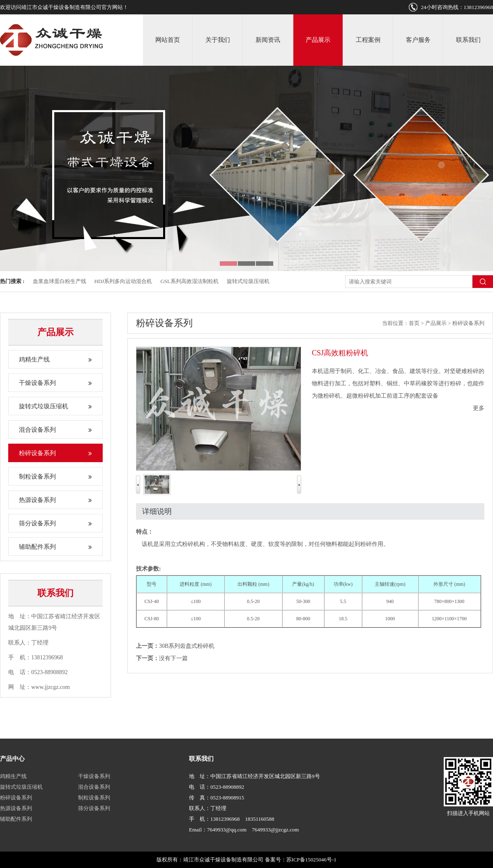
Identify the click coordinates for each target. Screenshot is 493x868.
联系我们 (468, 40)
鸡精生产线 (55, 359)
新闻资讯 (268, 40)
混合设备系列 (55, 430)
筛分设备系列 (55, 523)
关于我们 (218, 40)
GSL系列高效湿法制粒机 (189, 281)
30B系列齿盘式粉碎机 (187, 646)
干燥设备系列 (55, 383)
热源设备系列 (55, 500)
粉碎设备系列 (55, 453)
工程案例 (368, 40)
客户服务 (418, 40)
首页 (414, 323)
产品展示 (318, 40)
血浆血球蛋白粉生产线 (60, 281)
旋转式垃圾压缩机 (248, 281)
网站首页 (168, 40)
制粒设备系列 (55, 477)
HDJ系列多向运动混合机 (123, 281)
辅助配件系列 (55, 547)
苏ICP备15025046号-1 (311, 860)
